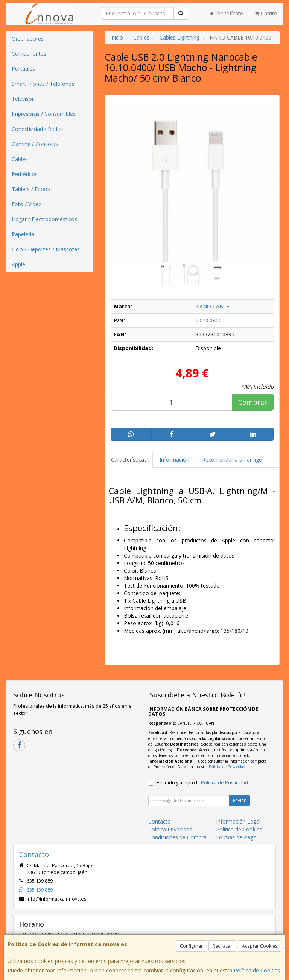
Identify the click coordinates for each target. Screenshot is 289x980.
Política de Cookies (257, 970)
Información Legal (238, 821)
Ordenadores (28, 39)
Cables (20, 159)
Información (174, 460)
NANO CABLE (212, 306)
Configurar (191, 946)
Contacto (160, 821)
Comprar (253, 402)
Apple (18, 264)
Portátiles (23, 69)
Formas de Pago (236, 837)
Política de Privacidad (227, 767)
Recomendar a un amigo (232, 460)
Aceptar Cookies (260, 946)
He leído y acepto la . (203, 783)
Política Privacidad (170, 829)
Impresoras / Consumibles (44, 114)
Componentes (29, 54)
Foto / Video (27, 204)
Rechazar (222, 946)
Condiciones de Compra (177, 837)
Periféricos (25, 174)
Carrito (266, 13)
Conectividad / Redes (37, 129)
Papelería (23, 234)
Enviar (239, 800)
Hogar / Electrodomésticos (44, 219)
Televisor (23, 99)
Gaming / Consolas (35, 144)
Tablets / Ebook (31, 189)
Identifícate (227, 13)
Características (129, 460)
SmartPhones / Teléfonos (43, 84)
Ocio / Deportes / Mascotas (46, 249)
